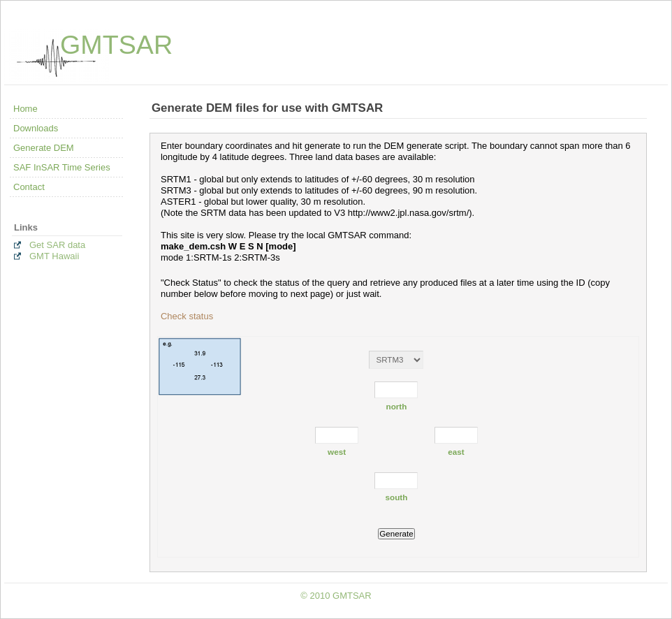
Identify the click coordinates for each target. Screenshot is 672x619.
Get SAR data (57, 245)
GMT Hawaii (54, 256)
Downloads (36, 128)
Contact (29, 187)
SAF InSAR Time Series (62, 167)
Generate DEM (44, 148)
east (456, 452)
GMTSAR (116, 45)
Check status (187, 316)
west (337, 452)
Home (25, 109)
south (397, 497)
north (397, 406)
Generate (396, 534)
